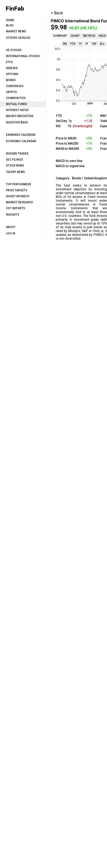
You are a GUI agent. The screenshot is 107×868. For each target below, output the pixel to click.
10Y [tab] (94, 44)
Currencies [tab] (15, 86)
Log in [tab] (11, 233)
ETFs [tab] (9, 62)
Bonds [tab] (11, 80)
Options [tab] (12, 74)
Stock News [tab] (15, 166)
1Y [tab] (80, 44)
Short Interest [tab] (18, 196)
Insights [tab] (13, 215)
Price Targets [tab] (17, 190)
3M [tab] (65, 44)
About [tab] (11, 227)
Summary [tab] (60, 36)
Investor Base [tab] (17, 122)
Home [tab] (10, 20)
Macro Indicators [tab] (20, 116)
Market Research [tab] (19, 202)
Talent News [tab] (15, 172)
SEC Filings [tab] (14, 160)
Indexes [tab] (12, 68)
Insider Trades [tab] (17, 154)
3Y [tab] (87, 44)
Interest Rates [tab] (17, 110)
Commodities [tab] (16, 98)
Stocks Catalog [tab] (18, 38)
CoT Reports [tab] (16, 208)
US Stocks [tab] (14, 50)
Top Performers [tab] (19, 184)
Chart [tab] (75, 36)
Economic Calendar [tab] (21, 141)
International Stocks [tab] (23, 56)
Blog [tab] (10, 25)
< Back (57, 13)
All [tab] (102, 44)
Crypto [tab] (11, 92)
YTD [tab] (73, 44)
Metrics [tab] (89, 36)
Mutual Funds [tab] (17, 104)
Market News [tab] (16, 31)
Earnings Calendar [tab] (21, 135)
